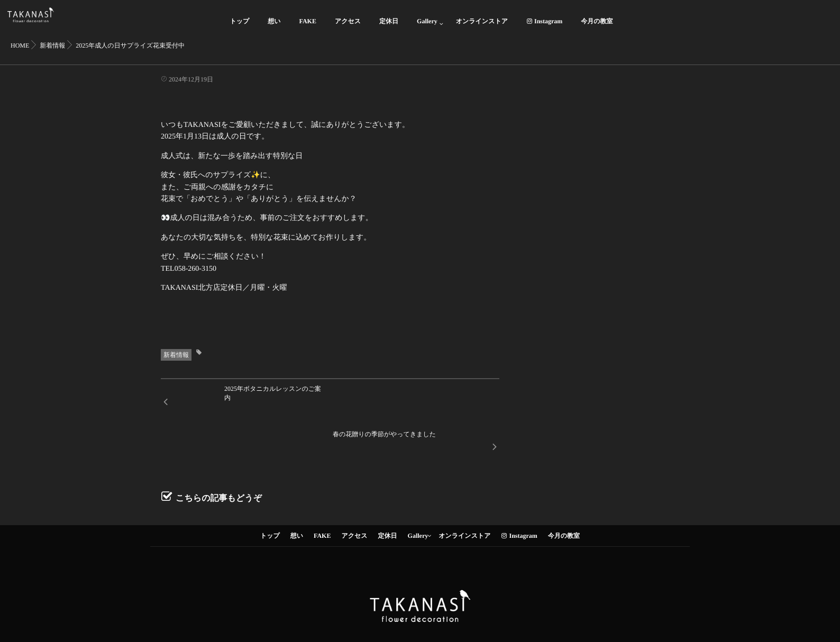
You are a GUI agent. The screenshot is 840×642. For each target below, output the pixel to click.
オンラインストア (482, 27)
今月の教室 (597, 27)
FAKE (308, 27)
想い (274, 27)
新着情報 (176, 355)
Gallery (427, 27)
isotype (437, 620)
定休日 (389, 27)
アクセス (348, 27)
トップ (239, 27)
